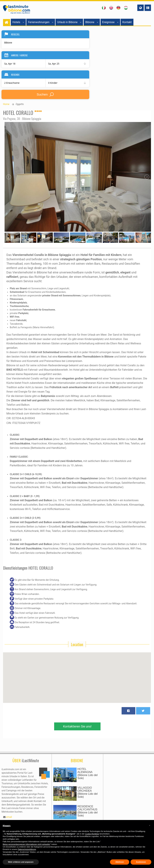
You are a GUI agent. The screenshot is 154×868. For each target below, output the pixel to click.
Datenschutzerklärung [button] (27, 849)
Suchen (45, 95)
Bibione (92, 22)
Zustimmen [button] (141, 862)
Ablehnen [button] (120, 862)
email (9, 817)
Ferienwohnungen (41, 22)
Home (6, 104)
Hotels (18, 22)
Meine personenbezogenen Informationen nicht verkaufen (26, 844)
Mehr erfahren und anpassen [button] (21, 862)
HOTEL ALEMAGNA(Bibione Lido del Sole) (87, 774)
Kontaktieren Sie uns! (77, 726)
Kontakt (127, 22)
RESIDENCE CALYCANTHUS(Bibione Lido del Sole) (87, 811)
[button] (150, 825)
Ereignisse (110, 22)
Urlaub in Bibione (69, 22)
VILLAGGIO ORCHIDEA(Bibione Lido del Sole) (87, 792)
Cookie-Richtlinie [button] (92, 834)
